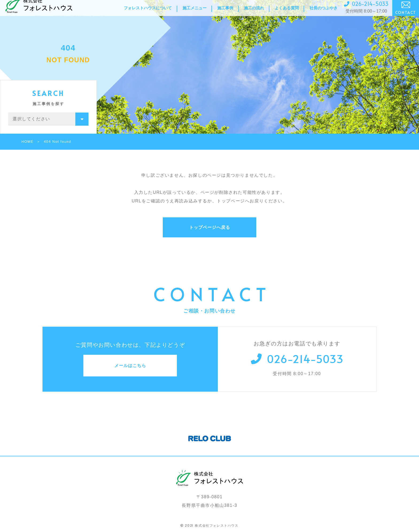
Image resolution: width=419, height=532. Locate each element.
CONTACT (406, 14)
